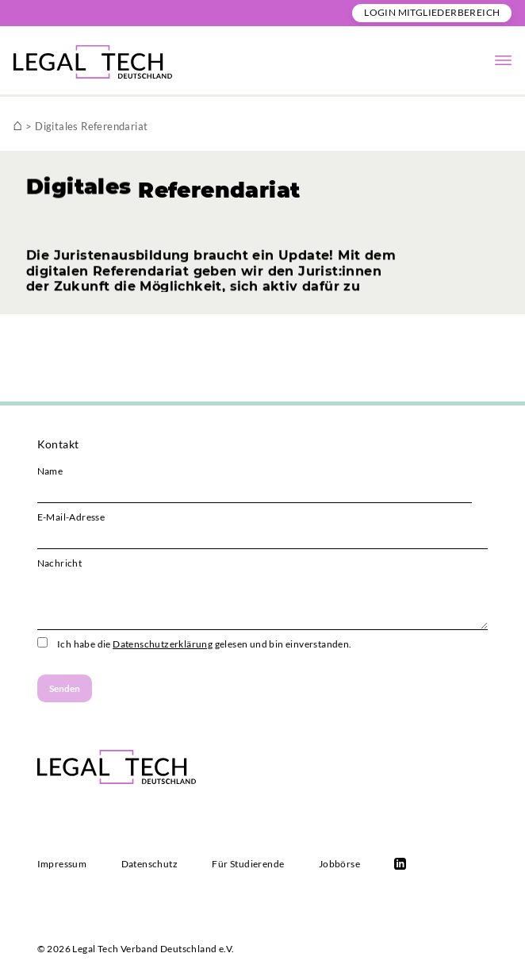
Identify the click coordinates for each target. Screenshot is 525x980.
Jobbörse (339, 864)
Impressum (62, 864)
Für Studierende (248, 864)
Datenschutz (149, 864)
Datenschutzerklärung (163, 644)
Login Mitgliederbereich (432, 12)
